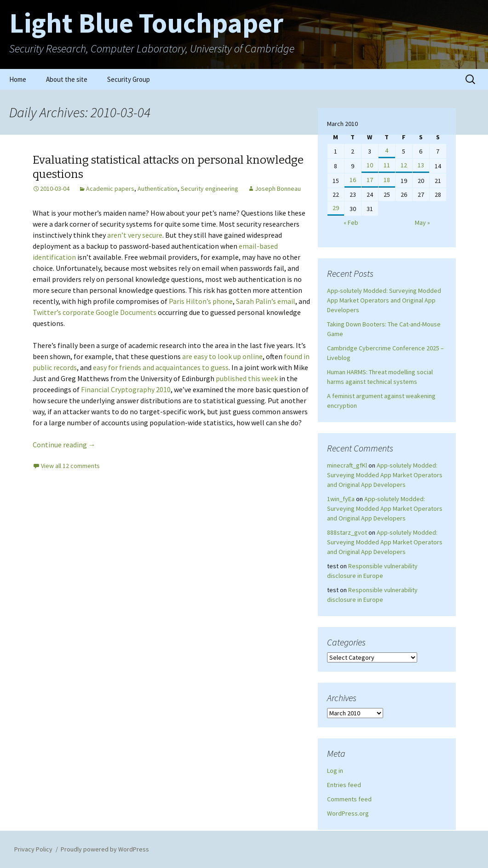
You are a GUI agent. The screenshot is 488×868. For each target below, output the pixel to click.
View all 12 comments (70, 466)
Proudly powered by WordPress (105, 849)
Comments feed (349, 799)
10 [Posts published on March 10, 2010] (370, 165)
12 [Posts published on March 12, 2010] (404, 165)
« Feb (351, 223)
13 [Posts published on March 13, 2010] (421, 165)
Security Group (129, 79)
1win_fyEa (341, 499)
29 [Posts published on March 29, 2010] (336, 208)
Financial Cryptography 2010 (126, 389)
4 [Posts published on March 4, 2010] (387, 150)
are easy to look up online (222, 356)
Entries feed (344, 785)
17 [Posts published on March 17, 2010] (370, 180)
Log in (335, 771)
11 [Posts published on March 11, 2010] (387, 165)
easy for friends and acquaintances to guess (161, 367)
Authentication (158, 188)
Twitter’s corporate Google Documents (95, 312)
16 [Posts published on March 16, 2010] (353, 180)
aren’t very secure (135, 235)
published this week (247, 378)
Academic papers (110, 188)
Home (18, 79)
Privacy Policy (33, 849)
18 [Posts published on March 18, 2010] (387, 180)
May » (422, 223)
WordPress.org (348, 813)
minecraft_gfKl (347, 465)
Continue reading (64, 445)
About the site (67, 79)
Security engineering (210, 188)
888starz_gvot (347, 532)
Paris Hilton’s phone (201, 301)
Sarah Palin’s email (266, 301)
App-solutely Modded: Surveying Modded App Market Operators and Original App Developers (384, 300)
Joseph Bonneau (278, 188)
